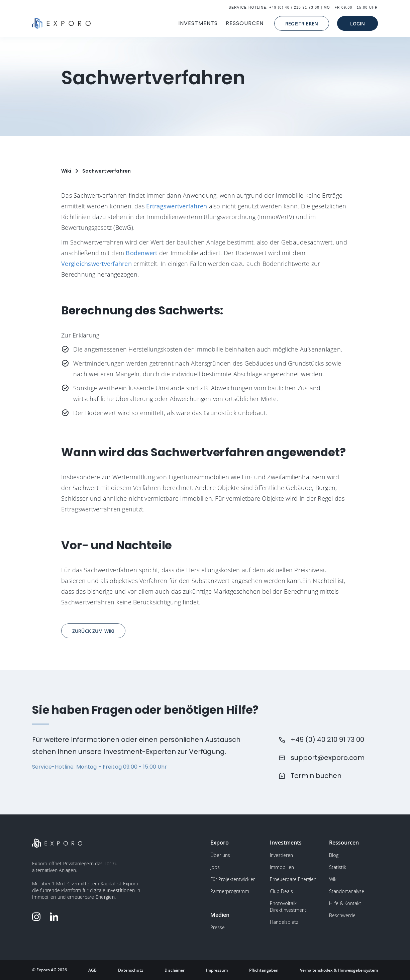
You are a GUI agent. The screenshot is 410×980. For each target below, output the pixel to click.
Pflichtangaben (264, 970)
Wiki (333, 879)
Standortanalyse (347, 891)
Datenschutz (131, 970)
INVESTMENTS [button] (198, 23)
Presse (218, 927)
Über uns (220, 855)
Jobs (215, 867)
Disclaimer (175, 970)
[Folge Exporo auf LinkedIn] (56, 917)
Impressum (217, 970)
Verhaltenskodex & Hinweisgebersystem (339, 970)
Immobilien (282, 867)
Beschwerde (342, 915)
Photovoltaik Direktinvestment (288, 907)
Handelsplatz (284, 922)
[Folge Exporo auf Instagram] (38, 917)
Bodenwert (141, 253)
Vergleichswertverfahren (96, 264)
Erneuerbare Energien (293, 879)
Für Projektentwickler (233, 879)
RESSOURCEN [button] (245, 23)
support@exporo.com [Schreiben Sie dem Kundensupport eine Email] (328, 758)
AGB (92, 970)
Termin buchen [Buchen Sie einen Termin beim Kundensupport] (316, 776)
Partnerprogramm (230, 891)
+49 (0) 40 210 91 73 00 (327, 740)
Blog (334, 855)
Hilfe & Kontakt (345, 903)
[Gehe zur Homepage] (61, 23)
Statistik (338, 867)
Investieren (281, 855)
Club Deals (281, 891)
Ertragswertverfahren (177, 206)
